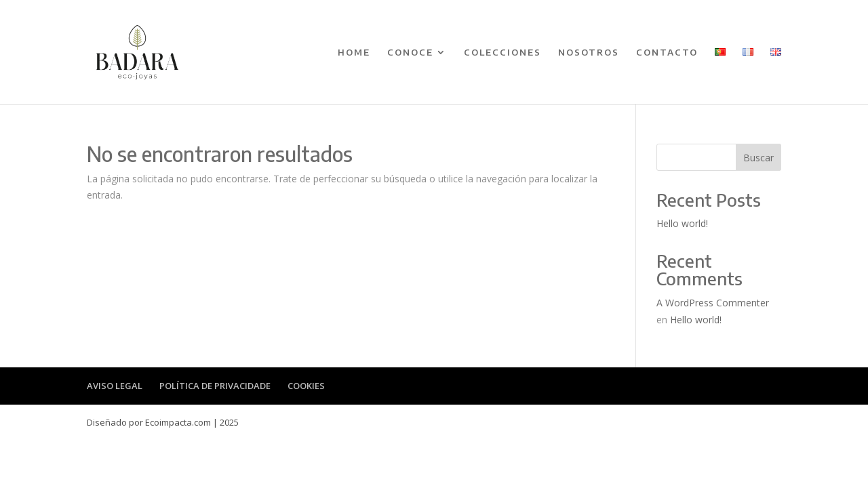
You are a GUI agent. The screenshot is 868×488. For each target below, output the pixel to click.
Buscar (758, 158)
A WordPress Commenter (713, 303)
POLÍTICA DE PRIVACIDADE (215, 386)
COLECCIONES (502, 53)
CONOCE (410, 53)
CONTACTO (667, 53)
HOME (354, 53)
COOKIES (306, 386)
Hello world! (682, 223)
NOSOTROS (589, 53)
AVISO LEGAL (115, 386)
